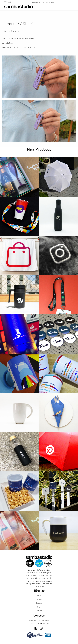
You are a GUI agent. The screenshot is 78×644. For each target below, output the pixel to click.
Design (39, 607)
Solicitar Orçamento (11, 31)
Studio (39, 595)
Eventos (39, 599)
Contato (39, 611)
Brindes (39, 603)
